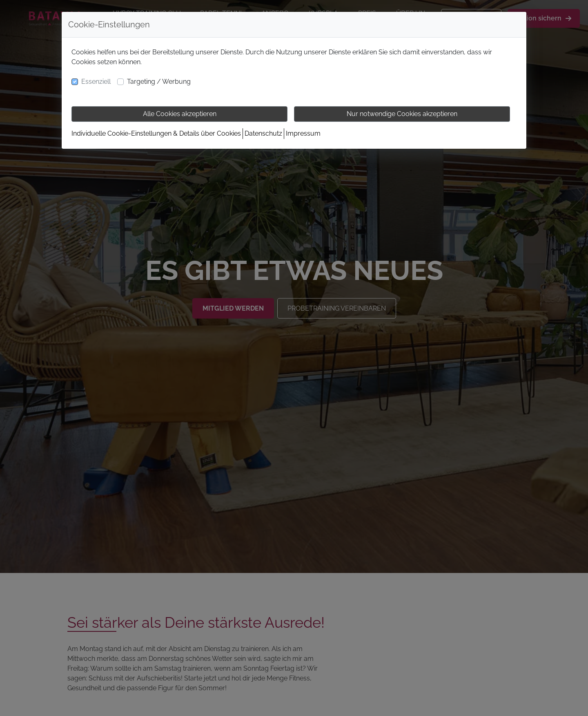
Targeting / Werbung (159, 82)
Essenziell (96, 82)
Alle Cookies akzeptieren (180, 114)
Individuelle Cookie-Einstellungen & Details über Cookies (156, 133)
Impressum (303, 133)
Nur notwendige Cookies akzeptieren (402, 114)
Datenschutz (263, 133)
